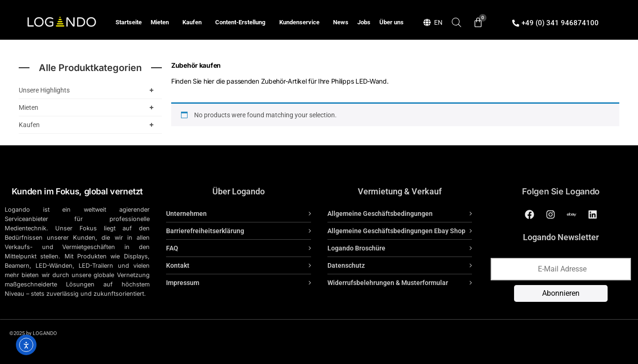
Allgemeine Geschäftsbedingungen (380, 214)
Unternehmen (186, 214)
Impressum (183, 283)
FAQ (172, 248)
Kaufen (194, 22)
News (341, 22)
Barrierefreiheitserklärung (205, 231)
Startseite (129, 22)
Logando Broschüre (356, 248)
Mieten (162, 22)
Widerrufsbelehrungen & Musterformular (388, 283)
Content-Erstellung (243, 22)
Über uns (391, 22)
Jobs (364, 22)
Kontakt (178, 265)
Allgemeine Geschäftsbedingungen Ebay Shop (396, 231)
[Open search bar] (457, 22)
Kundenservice (302, 22)
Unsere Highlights (88, 90)
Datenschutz (346, 265)
